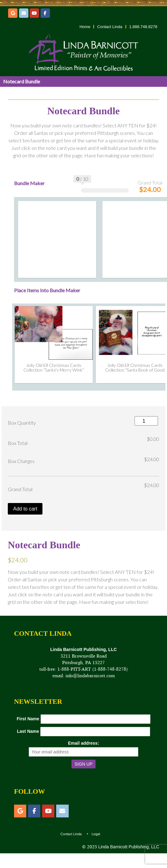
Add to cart (25, 509)
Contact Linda (110, 27)
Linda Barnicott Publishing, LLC (128, 847)
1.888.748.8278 (143, 27)
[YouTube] (34, 13)
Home (85, 27)
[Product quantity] (146, 421)
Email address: (84, 743)
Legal (96, 834)
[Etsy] (13, 13)
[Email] (24, 13)
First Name (28, 719)
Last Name (28, 731)
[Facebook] (45, 13)
